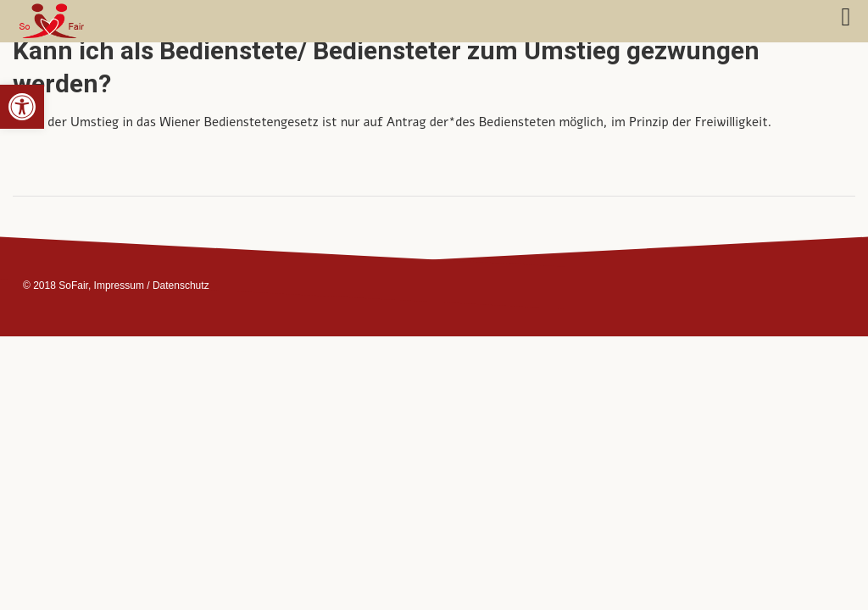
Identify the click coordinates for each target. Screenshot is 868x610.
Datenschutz (181, 286)
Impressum (119, 286)
